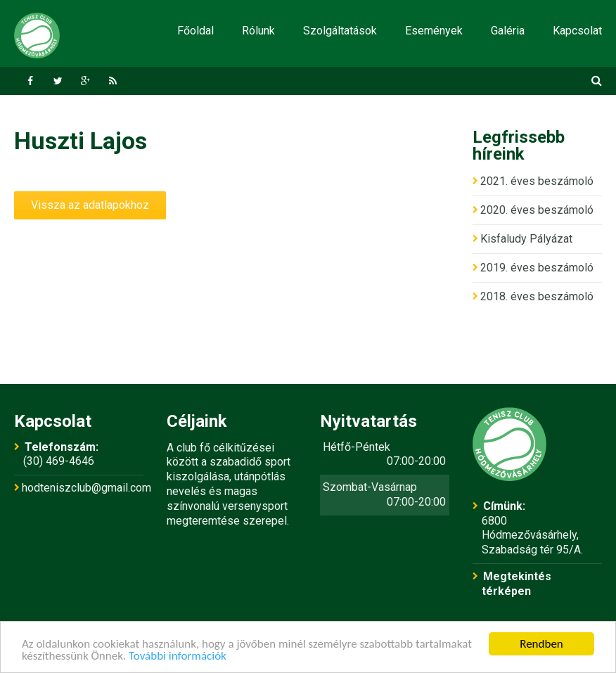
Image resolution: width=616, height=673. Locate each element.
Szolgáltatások (340, 31)
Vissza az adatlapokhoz (90, 205)
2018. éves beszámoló (537, 296)
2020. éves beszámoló (537, 210)
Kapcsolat (577, 31)
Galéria (508, 31)
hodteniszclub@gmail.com (86, 488)
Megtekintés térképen (516, 584)
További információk (178, 656)
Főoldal (195, 31)
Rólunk (258, 31)
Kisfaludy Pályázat (526, 239)
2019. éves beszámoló (537, 268)
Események (434, 31)
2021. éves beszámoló (537, 181)
